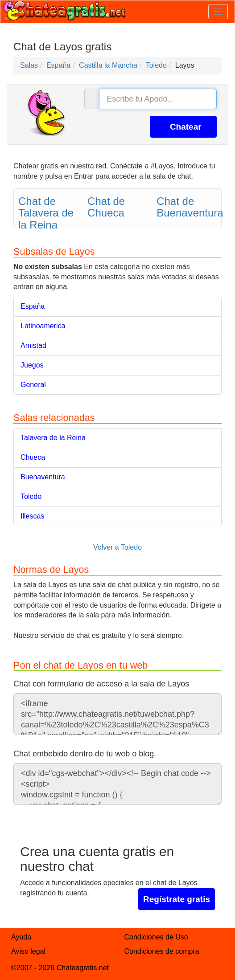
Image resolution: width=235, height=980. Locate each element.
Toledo (31, 496)
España (33, 306)
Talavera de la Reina (53, 438)
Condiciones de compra (162, 951)
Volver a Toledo (117, 547)
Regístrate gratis (177, 899)
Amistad (33, 345)
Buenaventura (43, 477)
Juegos (32, 365)
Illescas (32, 516)
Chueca (33, 457)
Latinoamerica (43, 326)
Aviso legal (28, 951)
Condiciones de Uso (156, 937)
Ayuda (21, 937)
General (33, 385)
